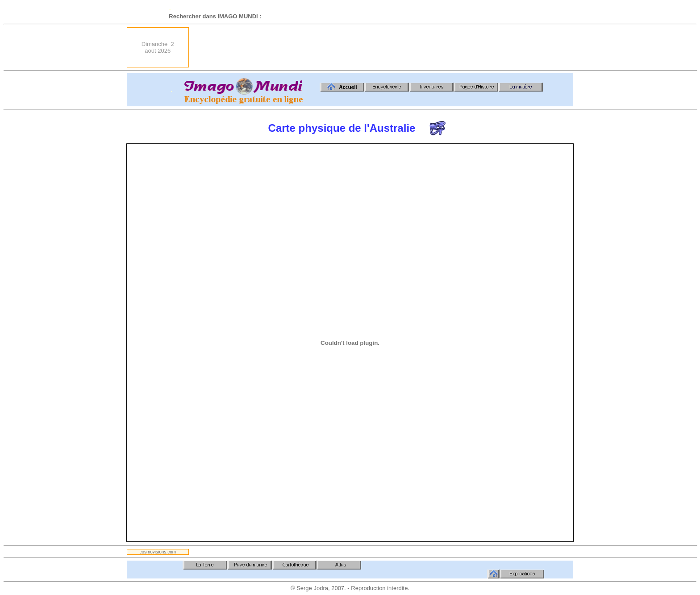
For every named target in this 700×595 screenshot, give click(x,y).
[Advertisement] (411, 47)
